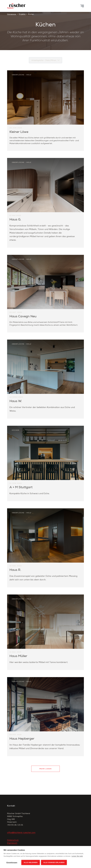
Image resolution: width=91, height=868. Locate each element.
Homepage (12, 14)
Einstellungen (12, 862)
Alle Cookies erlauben (54, 862)
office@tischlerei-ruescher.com (21, 833)
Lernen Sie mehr (77, 856)
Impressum (12, 843)
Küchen (31, 14)
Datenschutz (13, 840)
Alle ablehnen (31, 862)
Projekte (22, 14)
